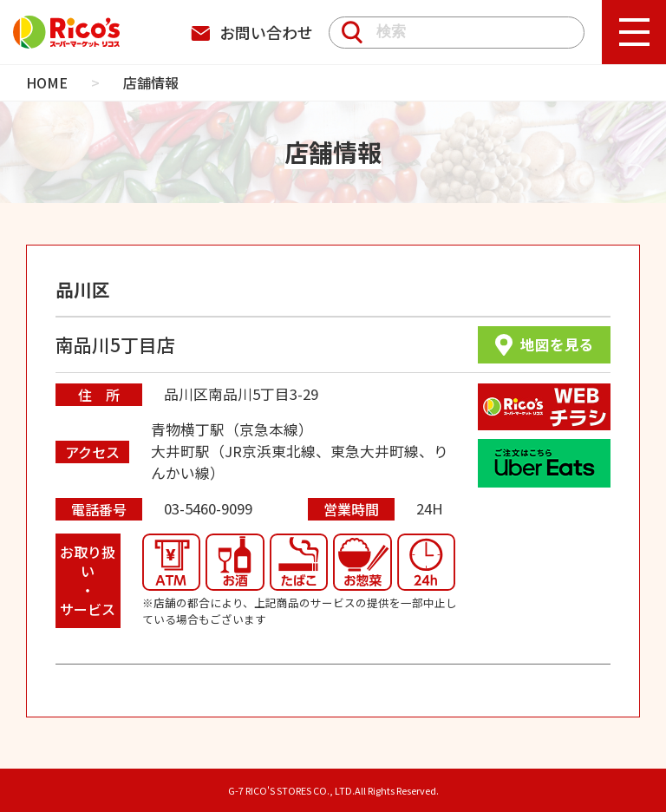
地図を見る (544, 345)
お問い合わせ (252, 32)
